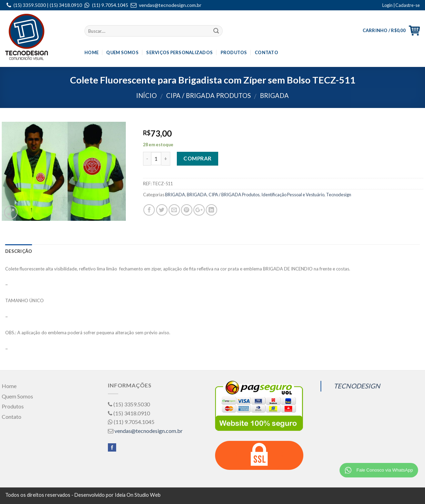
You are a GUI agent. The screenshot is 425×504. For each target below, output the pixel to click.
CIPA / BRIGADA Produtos (209, 96)
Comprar (197, 158)
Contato (266, 52)
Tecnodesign (339, 195)
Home (92, 52)
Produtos (234, 52)
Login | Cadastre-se (401, 5)
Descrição (19, 251)
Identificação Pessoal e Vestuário (293, 195)
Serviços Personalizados (179, 52)
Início (146, 96)
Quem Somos (122, 52)
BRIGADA (274, 96)
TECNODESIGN (357, 386)
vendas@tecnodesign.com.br (170, 5)
